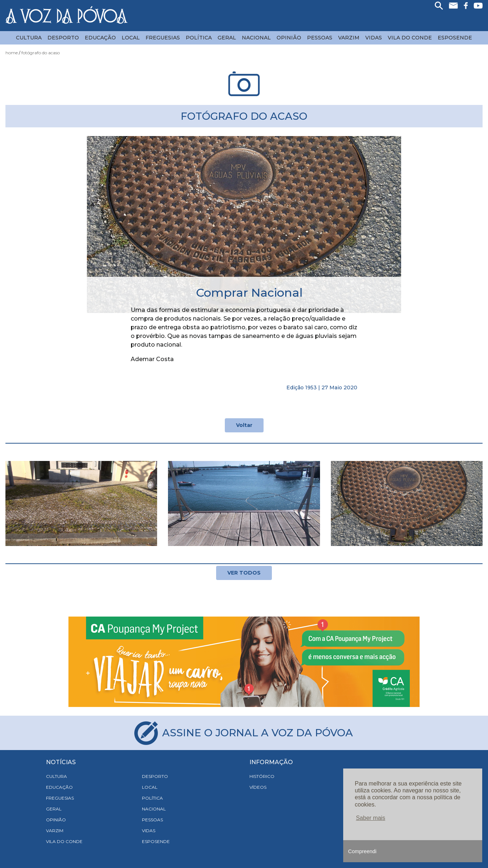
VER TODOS (244, 573)
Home (12, 53)
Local (131, 38)
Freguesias (163, 38)
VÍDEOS (258, 787)
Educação (100, 38)
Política (199, 38)
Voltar (244, 425)
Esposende (455, 38)
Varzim (349, 38)
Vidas (374, 38)
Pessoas (320, 38)
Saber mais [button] (371, 818)
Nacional (256, 38)
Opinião (289, 38)
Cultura (29, 38)
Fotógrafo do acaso (41, 53)
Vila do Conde (410, 38)
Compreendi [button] (362, 851)
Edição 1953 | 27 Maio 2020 (322, 388)
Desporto (63, 38)
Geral (227, 38)
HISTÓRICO (262, 776)
